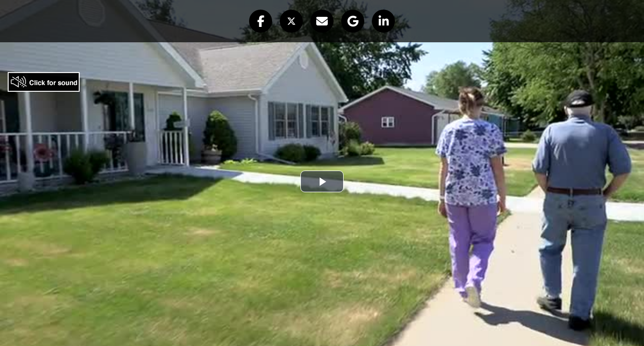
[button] (261, 21)
